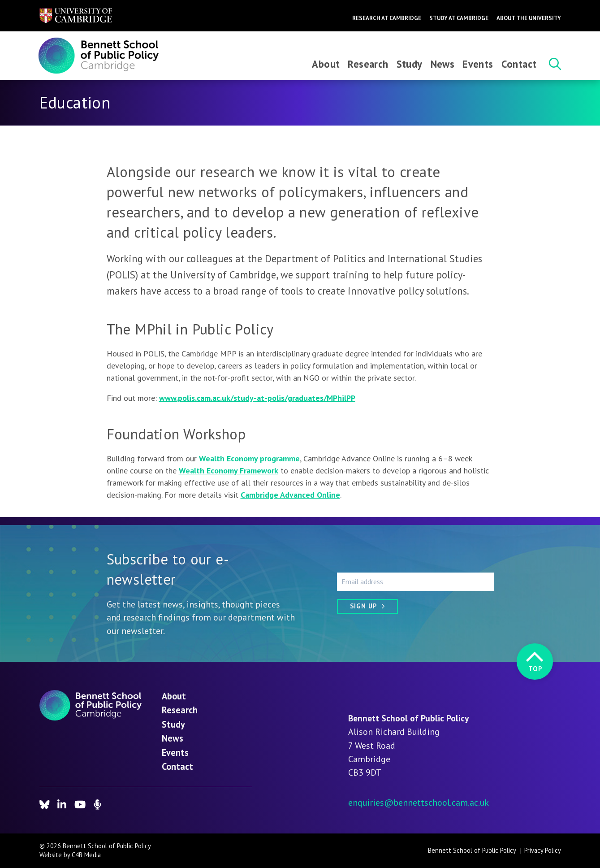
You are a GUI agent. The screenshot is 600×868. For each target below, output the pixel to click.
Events (478, 64)
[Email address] (415, 582)
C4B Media (86, 855)
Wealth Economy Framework (229, 471)
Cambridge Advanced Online (290, 495)
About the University (529, 18)
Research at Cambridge (387, 18)
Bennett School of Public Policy (472, 850)
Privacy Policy (543, 850)
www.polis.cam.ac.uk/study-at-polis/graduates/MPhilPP (257, 398)
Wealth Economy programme (249, 458)
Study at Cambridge (459, 18)
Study (410, 64)
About (326, 64)
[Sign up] (367, 606)
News (443, 64)
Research (368, 64)
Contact (519, 64)
